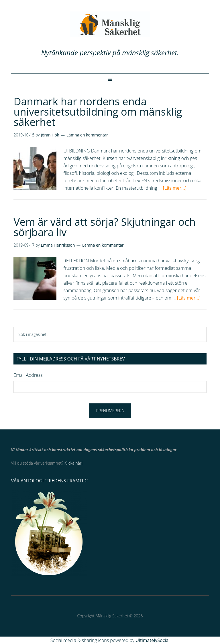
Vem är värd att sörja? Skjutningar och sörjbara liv (105, 227)
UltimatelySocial (153, 640)
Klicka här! (73, 463)
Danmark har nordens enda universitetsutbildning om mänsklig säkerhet (98, 112)
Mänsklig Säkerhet (110, 24)
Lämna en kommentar (87, 135)
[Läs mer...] (174, 188)
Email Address (28, 375)
